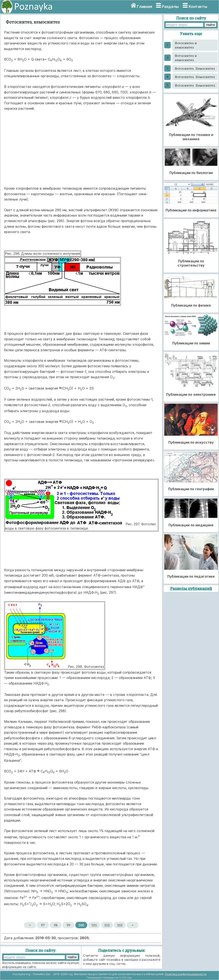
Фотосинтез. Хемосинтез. (195, 85)
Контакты (198, 7)
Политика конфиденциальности (186, 974)
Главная (144, 7)
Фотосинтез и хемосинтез (186, 45)
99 (68, 925)
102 (107, 925)
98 (55, 925)
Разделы (170, 7)
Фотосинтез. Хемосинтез (195, 68)
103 (120, 925)
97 (43, 925)
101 (94, 925)
